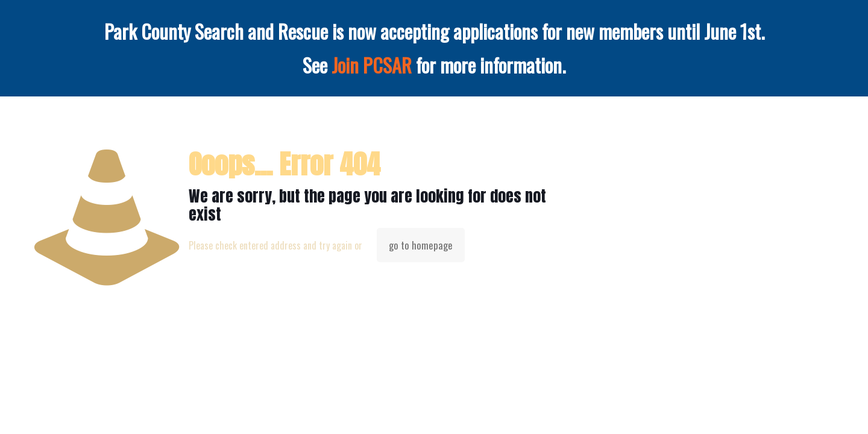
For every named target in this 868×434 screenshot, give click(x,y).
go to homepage (421, 245)
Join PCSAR (372, 65)
